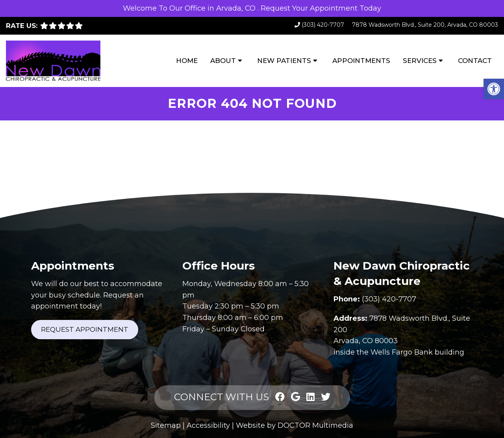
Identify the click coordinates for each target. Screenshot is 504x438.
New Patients (284, 61)
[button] (494, 89)
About (223, 61)
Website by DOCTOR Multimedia (295, 425)
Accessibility (208, 425)
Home (187, 61)
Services (420, 61)
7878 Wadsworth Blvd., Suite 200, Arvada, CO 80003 (425, 25)
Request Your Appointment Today (321, 8)
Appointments (361, 61)
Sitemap (166, 425)
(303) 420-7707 (323, 25)
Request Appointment (85, 329)
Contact (475, 61)
